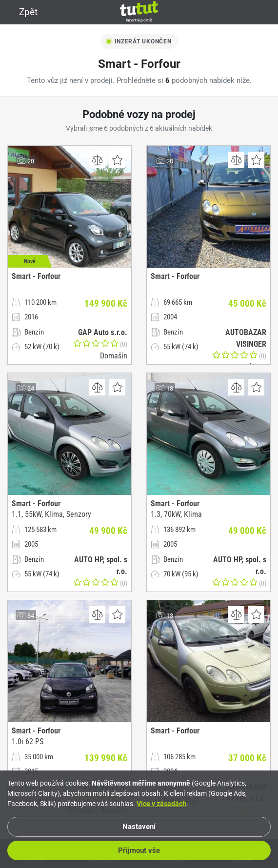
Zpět (22, 12)
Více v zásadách (161, 804)
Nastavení (139, 827)
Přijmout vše (139, 850)
